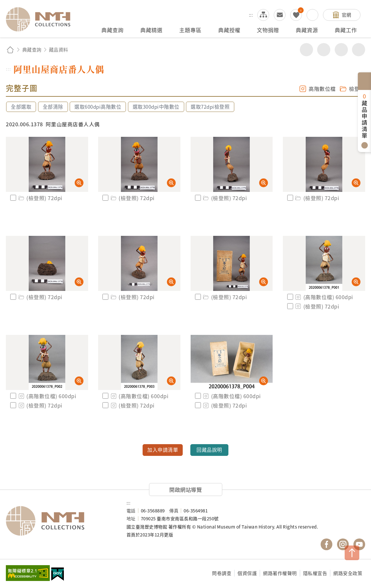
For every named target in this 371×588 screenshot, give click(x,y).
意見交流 (280, 15)
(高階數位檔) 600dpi (324, 297)
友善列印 (324, 50)
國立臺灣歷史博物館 (60, 521)
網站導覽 (263, 15)
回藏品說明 (209, 450)
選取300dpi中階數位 (156, 107)
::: (251, 15)
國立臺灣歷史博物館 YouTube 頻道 (359, 544)
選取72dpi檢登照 (210, 107)
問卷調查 (222, 573)
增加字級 (341, 50)
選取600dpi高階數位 (98, 107)
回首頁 (10, 50)
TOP (352, 553)
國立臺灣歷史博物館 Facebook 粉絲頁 (326, 544)
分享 (306, 50)
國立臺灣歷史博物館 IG (343, 544)
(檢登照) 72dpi (40, 198)
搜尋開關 (312, 15)
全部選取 (21, 107)
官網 (347, 15)
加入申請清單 (163, 450)
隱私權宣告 (315, 573)
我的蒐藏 (296, 15)
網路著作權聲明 (280, 573)
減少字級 (359, 50)
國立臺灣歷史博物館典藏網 (42, 19)
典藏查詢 (32, 50)
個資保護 (247, 573)
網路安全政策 (348, 573)
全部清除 (53, 107)
